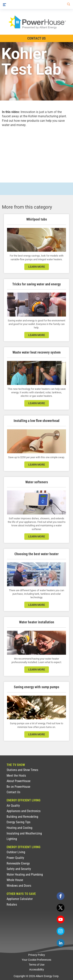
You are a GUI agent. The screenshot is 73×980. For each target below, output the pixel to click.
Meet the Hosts (16, 776)
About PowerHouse (19, 781)
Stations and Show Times (22, 770)
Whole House (15, 880)
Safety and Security (19, 869)
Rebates (12, 905)
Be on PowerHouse (18, 787)
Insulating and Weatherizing (24, 833)
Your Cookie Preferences (36, 960)
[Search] (68, 4)
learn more (37, 267)
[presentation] (36, 152)
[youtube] (61, 919)
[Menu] (4, 4)
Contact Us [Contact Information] (36, 38)
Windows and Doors (19, 886)
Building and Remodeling (22, 817)
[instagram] (61, 931)
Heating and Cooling (19, 828)
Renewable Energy (18, 863)
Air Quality (13, 806)
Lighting (12, 839)
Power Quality (15, 858)
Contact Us (13, 792)
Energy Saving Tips (18, 822)
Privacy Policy (37, 955)
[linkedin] (61, 943)
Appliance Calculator (20, 899)
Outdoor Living (16, 852)
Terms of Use (37, 965)
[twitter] (61, 908)
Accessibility (37, 969)
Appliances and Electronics (24, 811)
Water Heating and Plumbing (25, 875)
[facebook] (61, 896)
